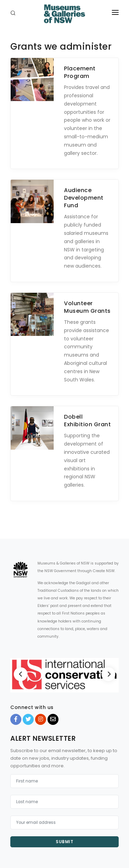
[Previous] (21, 674)
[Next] (108, 674)
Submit (64, 842)
